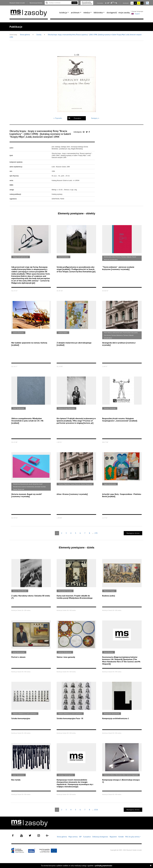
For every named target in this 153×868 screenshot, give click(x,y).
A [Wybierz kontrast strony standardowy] (132, 3)
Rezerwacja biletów (36, 3)
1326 (96, 810)
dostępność (112, 12)
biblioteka (98, 12)
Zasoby (39, 35)
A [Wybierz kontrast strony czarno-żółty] (142, 3)
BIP (80, 837)
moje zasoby (124, 12)
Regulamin (113, 837)
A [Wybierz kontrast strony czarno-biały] (135, 3)
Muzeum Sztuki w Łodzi (17, 3)
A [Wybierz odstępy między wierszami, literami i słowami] (117, 3)
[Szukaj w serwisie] (58, 3)
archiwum (75, 12)
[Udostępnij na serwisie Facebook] (89, 132)
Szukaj (74, 3)
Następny (96, 118)
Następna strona (133, 533)
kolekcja (63, 12)
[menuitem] (64, 13)
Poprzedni (57, 118)
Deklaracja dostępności (100, 837)
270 (96, 533)
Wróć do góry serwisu (133, 837)
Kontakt (121, 837)
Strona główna (25, 35)
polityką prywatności (104, 866)
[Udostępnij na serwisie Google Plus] (84, 132)
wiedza (87, 12)
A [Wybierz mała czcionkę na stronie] (106, 3)
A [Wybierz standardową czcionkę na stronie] (108, 3)
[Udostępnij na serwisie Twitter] (87, 132)
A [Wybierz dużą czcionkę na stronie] (112, 3)
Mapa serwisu (73, 837)
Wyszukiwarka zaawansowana (87, 3)
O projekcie (87, 837)
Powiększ (78, 118)
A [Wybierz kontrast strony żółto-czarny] (139, 3)
